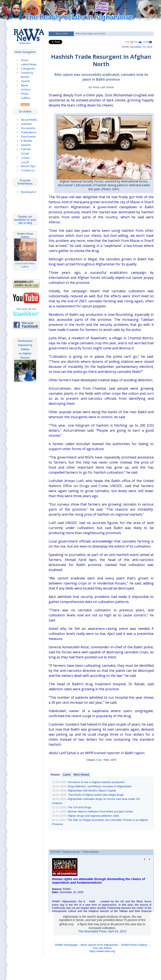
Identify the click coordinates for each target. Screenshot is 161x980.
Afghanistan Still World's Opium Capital (92, 791)
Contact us (28, 170)
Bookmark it (29, 192)
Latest (67, 775)
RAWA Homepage (66, 945)
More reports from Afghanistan (99, 945)
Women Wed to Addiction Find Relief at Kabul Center (101, 812)
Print (136, 42)
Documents (28, 128)
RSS (127, 42)
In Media (26, 141)
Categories (28, 68)
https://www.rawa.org (102, 951)
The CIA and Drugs (79, 807)
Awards (26, 145)
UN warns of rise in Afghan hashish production (96, 782)
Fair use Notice (102, 948)
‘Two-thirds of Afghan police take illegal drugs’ (96, 795)
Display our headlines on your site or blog (25, 220)
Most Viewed (81, 775)
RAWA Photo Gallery (134, 945)
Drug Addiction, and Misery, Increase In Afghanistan (100, 786)
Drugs (99, 760)
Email (146, 42)
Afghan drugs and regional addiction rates (93, 816)
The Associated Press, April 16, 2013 (102, 931)
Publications (29, 132)
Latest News (29, 64)
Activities (27, 124)
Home (25, 60)
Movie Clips (28, 166)
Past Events (28, 136)
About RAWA (29, 120)
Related (55, 775)
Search (25, 81)
